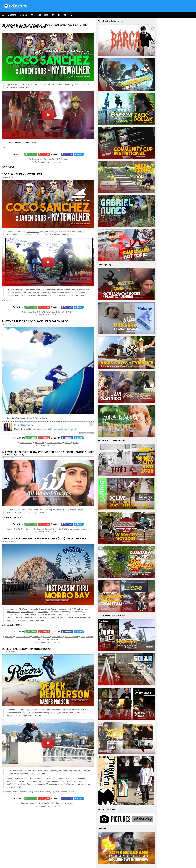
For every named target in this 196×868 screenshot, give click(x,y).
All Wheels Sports (54, 443)
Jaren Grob (51, 159)
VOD (56, 639)
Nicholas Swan (13, 612)
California (63, 159)
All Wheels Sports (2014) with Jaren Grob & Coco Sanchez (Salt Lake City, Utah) (48, 453)
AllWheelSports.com (14, 143)
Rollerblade (50, 312)
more (120, 21)
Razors (44, 803)
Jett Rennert (57, 637)
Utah (70, 529)
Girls (41, 312)
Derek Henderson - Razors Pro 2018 (28, 649)
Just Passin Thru (23, 637)
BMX (72, 312)
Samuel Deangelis (15, 512)
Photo (4, 148)
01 (8, 300)
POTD (76, 443)
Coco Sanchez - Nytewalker (22, 174)
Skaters (12, 15)
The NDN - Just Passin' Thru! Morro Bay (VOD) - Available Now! (45, 538)
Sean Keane (43, 612)
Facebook (68, 154)
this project (32, 609)
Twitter (80, 154)
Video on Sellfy (8, 625)
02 (11, 300)
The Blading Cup (22, 710)
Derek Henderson (43, 710)
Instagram (45, 154)
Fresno (61, 803)
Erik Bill (73, 609)
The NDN (40, 620)
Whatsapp (32, 154)
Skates (23, 15)
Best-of (53, 803)
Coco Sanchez (38, 159)
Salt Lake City (59, 529)
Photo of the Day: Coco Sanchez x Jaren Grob (35, 321)
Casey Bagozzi (27, 612)
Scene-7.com (30, 143)
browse (119, 809)
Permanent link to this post (49, 162)
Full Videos (43, 15)
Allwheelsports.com (36, 512)
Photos (68, 443)
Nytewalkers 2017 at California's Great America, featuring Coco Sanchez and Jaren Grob (45, 26)
